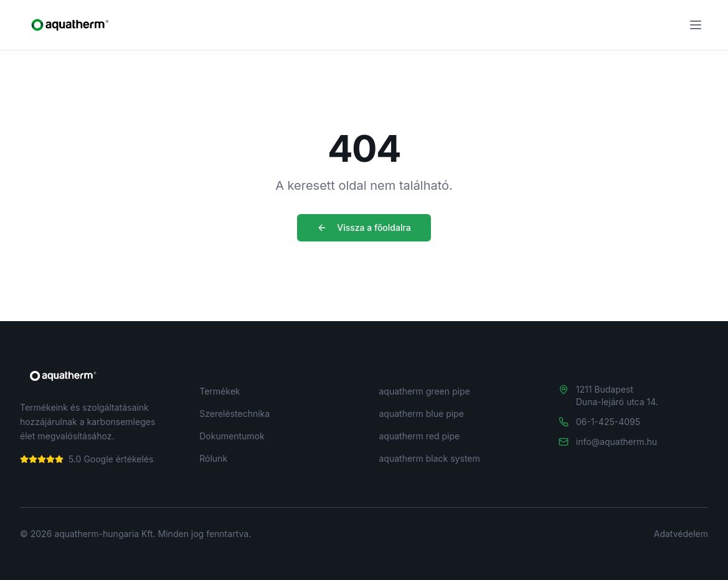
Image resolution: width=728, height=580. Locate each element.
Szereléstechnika (234, 414)
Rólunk (213, 458)
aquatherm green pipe (425, 391)
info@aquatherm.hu (617, 442)
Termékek (220, 391)
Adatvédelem (681, 534)
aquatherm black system (430, 458)
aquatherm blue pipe (422, 414)
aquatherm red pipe (420, 436)
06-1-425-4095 (608, 422)
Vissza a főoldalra (364, 227)
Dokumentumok (232, 436)
